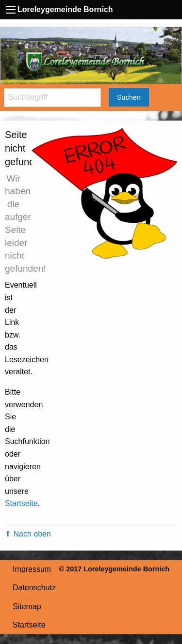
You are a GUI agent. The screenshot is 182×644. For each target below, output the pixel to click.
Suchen (129, 97)
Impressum (32, 569)
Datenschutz (34, 588)
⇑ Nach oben (28, 534)
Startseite (21, 503)
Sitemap (27, 606)
